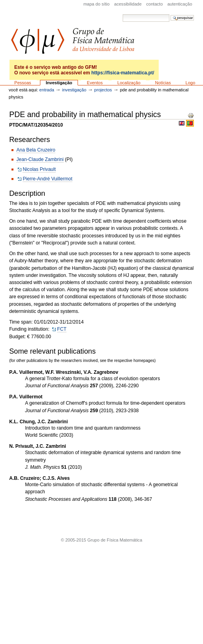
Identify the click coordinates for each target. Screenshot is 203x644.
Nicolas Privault (39, 169)
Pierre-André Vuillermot (47, 179)
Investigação (59, 83)
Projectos (103, 90)
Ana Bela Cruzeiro (36, 150)
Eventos (95, 83)
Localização (129, 83)
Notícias (163, 83)
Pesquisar (122, 14)
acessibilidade (128, 4)
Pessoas (23, 83)
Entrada (46, 90)
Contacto (155, 4)
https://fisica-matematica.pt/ (123, 73)
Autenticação (180, 4)
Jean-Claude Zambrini (40, 159)
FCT (62, 329)
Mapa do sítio (97, 4)
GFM (73, 41)
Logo (191, 83)
